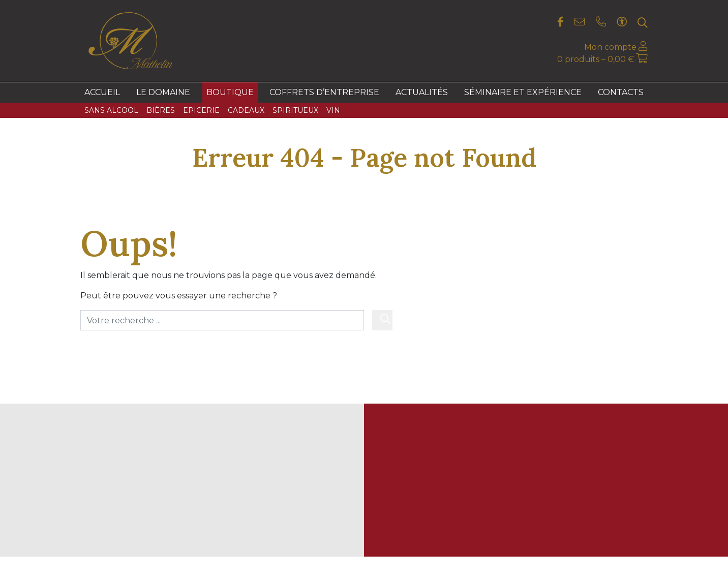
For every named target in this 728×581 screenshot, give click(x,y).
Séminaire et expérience (523, 92)
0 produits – (597, 59)
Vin (333, 110)
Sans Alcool (111, 110)
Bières (161, 110)
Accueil (102, 92)
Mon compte (616, 47)
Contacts (621, 92)
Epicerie (201, 110)
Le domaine (163, 92)
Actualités (422, 92)
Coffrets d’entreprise (324, 92)
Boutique (230, 92)
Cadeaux (246, 110)
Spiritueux (295, 110)
